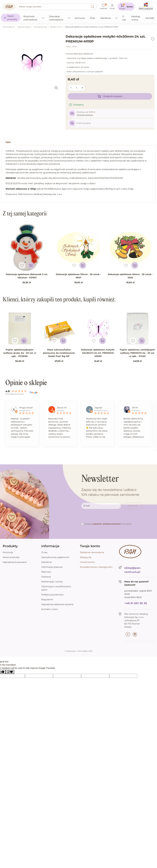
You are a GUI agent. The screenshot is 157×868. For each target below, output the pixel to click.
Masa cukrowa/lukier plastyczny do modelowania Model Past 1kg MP (59, 353)
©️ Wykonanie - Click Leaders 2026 (78, 651)
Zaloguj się (86, 557)
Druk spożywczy (40, 27)
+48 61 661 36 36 (136, 603)
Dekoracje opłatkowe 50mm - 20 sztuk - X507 (78, 276)
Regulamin (47, 599)
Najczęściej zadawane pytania (57, 604)
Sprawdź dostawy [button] (85, 115)
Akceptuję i (108, 524)
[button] (126, 7)
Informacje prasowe (52, 567)
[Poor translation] (10, 672)
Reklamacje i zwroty (52, 582)
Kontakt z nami (50, 609)
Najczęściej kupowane (15, 562)
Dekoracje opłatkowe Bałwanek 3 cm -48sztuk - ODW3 (27, 276)
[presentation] (102, 517)
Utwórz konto (87, 562)
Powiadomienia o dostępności (96, 567)
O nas (44, 552)
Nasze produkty (24, 27)
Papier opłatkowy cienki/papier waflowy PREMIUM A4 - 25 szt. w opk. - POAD (137, 353)
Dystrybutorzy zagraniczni (55, 557)
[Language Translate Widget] (146, 9)
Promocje (8, 552)
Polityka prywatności (52, 595)
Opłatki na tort (56, 27)
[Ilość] (77, 88)
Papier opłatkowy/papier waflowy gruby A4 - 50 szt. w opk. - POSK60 (20, 353)
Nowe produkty (11, 557)
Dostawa (46, 577)
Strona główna (9, 27)
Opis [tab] (8, 142)
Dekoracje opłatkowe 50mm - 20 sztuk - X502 (130, 276)
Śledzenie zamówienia (92, 552)
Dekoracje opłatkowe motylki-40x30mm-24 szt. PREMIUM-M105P (98, 353)
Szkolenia (46, 562)
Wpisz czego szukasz (30, 7)
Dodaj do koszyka (110, 96)
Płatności (46, 572)
